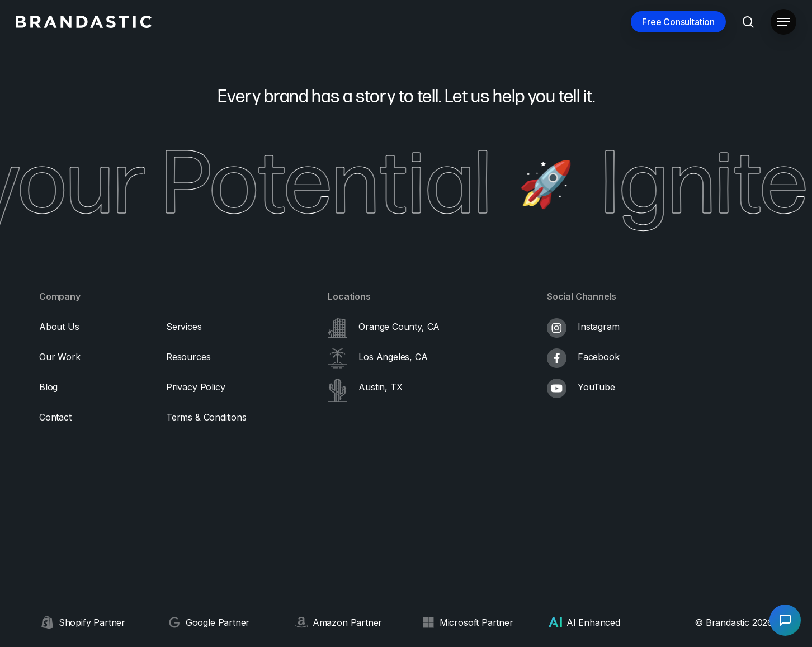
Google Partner (218, 622)
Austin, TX (380, 387)
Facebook (599, 357)
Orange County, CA (399, 327)
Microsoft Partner (476, 622)
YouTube (596, 387)
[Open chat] (785, 620)
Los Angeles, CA (393, 357)
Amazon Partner (347, 622)
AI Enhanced (593, 622)
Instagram (598, 327)
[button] (783, 22)
